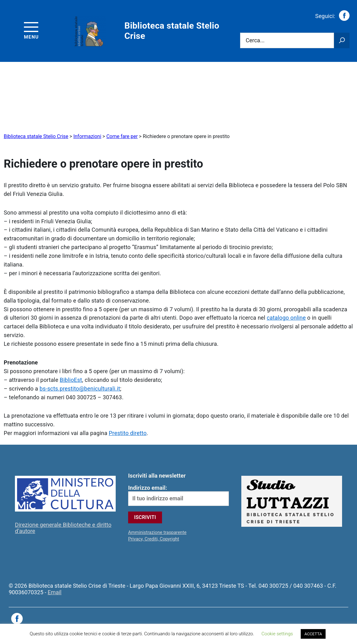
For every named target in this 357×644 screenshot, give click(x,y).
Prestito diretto (128, 433)
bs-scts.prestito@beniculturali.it (80, 389)
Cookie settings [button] (277, 634)
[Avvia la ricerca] (342, 40)
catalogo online (286, 318)
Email (55, 592)
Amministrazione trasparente (157, 533)
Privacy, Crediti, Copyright (154, 539)
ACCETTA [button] (313, 634)
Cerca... (255, 40)
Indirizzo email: (178, 496)
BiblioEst (71, 380)
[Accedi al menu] (31, 30)
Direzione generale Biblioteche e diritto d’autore (63, 528)
